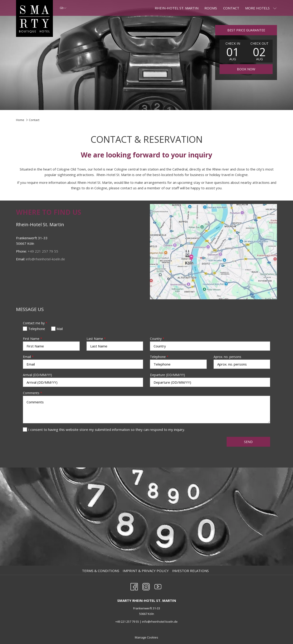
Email (28, 357)
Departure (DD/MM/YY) (167, 375)
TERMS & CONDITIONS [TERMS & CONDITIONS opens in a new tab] (101, 571)
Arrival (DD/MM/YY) (37, 375)
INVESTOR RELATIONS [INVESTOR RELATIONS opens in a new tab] (191, 571)
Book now (246, 69)
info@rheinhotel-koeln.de (45, 259)
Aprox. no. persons (227, 357)
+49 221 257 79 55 (43, 251)
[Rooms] (211, 8)
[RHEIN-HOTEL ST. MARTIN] (177, 8)
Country (157, 339)
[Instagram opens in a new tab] (146, 586)
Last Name (96, 339)
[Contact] (231, 8)
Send (248, 442)
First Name (33, 339)
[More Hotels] (257, 8)
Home (20, 120)
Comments (33, 393)
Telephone (159, 357)
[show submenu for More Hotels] (275, 8)
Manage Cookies (146, 637)
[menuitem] (101, 571)
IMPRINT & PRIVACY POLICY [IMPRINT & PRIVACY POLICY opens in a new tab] (146, 571)
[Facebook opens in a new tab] (134, 586)
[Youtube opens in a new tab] (158, 586)
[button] (233, 51)
